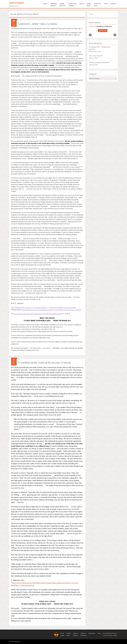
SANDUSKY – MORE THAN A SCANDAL (38, 24)
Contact (113, 4)
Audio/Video (89, 5)
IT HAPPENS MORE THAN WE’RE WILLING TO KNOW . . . (46, 363)
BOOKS (82, 4)
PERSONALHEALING (54, 5)
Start (102, 32)
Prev (90, 35)
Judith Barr (16, 3)
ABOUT (45, 4)
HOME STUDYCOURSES (73, 5)
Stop (103, 32)
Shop (106, 4)
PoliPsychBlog (98, 5)
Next (115, 35)
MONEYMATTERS (63, 5)
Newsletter (92, 633)
